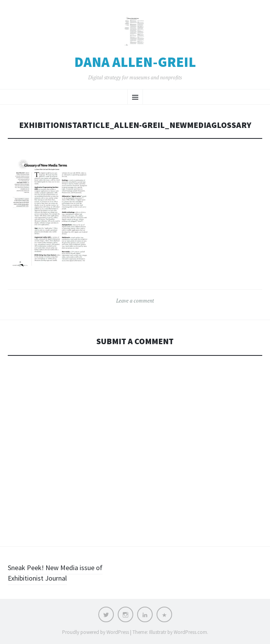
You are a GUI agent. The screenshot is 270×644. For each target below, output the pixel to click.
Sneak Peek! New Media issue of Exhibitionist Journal (55, 573)
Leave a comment (135, 301)
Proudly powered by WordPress (96, 632)
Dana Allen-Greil (135, 62)
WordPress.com (190, 632)
